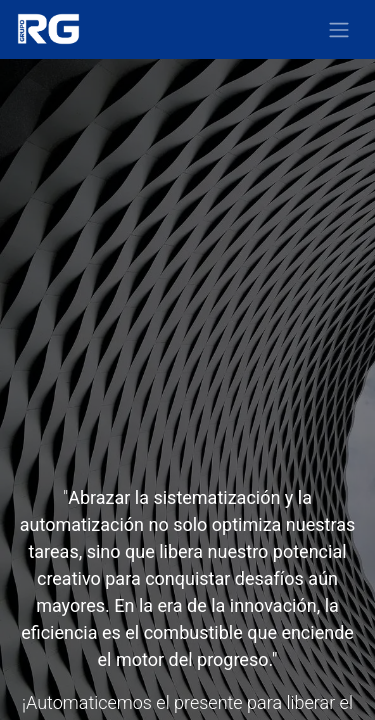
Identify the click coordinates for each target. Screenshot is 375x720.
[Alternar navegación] (339, 29)
